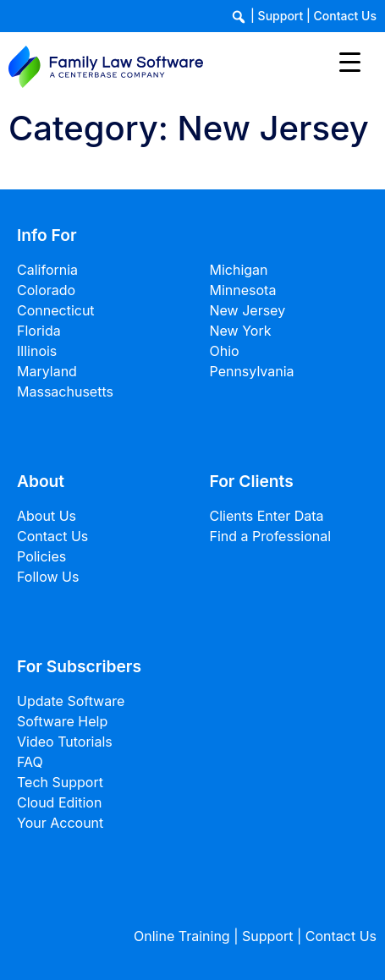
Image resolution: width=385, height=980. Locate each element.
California (47, 270)
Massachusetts (65, 391)
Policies (41, 556)
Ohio (225, 351)
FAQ (30, 762)
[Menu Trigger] (350, 61)
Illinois (37, 351)
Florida (39, 331)
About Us (47, 516)
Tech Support (60, 782)
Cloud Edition (59, 802)
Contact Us (345, 16)
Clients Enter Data (267, 516)
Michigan (239, 270)
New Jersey (248, 310)
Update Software (71, 701)
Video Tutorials (65, 742)
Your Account (60, 823)
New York (241, 331)
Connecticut (56, 310)
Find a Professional (271, 536)
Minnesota (243, 290)
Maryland (47, 371)
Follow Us (48, 577)
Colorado (46, 290)
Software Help (62, 721)
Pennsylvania (252, 371)
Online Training (182, 936)
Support (281, 16)
